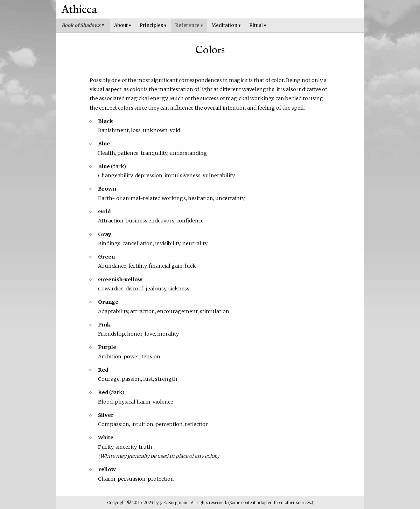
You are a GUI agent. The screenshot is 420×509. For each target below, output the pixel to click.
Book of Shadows (83, 25)
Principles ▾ (153, 25)
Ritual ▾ (258, 25)
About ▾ (123, 25)
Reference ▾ (189, 25)
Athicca (79, 10)
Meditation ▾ (226, 25)
